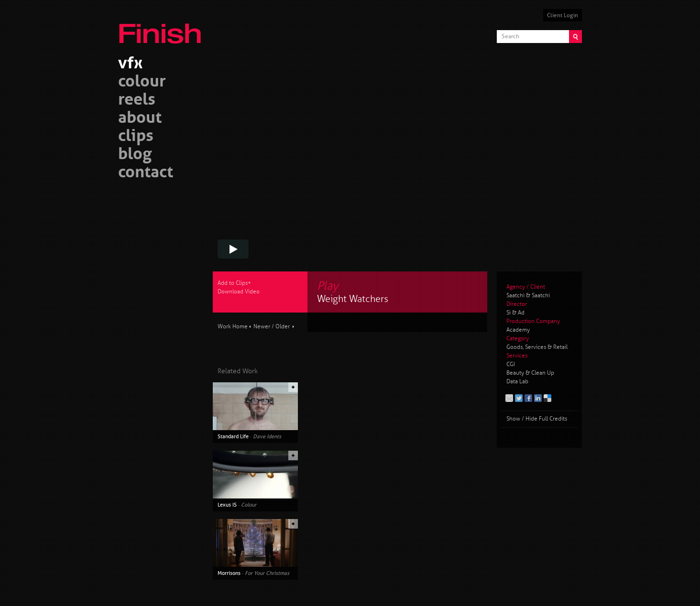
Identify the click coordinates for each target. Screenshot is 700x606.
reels (137, 101)
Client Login (563, 15)
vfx (130, 64)
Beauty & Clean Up (530, 373)
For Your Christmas (267, 573)
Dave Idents (267, 436)
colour (142, 82)
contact (146, 173)
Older (283, 327)
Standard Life (233, 436)
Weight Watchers (353, 299)
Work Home (233, 327)
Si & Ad (515, 313)
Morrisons (229, 573)
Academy (518, 330)
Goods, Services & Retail (537, 347)
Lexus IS (227, 505)
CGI (511, 364)
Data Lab (517, 382)
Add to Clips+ (234, 283)
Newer (262, 327)
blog (135, 155)
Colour (249, 505)
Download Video (239, 292)
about (140, 119)
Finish (163, 28)
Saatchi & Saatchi (528, 296)
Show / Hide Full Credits (537, 419)
